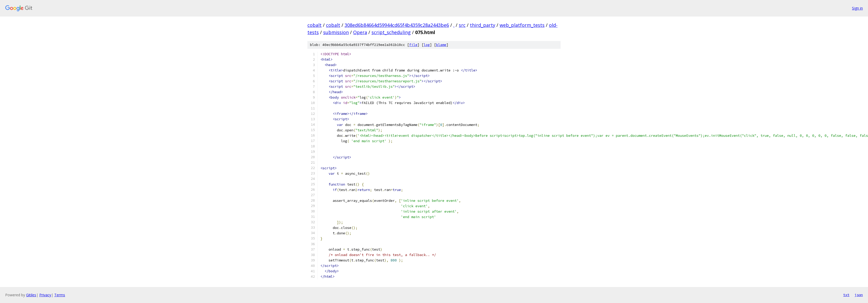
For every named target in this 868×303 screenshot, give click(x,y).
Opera (360, 32)
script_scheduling (391, 32)
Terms (60, 295)
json (859, 295)
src (462, 25)
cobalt (315, 25)
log (427, 45)
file (413, 45)
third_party (483, 25)
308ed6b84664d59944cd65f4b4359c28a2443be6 (397, 25)
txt (846, 295)
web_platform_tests (522, 25)
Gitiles (31, 295)
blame (441, 45)
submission (336, 32)
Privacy (45, 295)
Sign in (857, 8)
